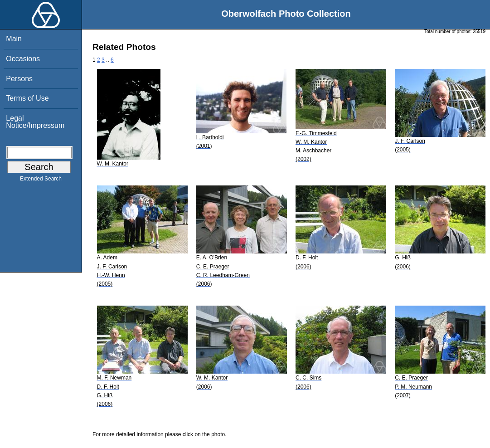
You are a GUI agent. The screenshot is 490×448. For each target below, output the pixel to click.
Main (14, 39)
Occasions (23, 59)
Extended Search (41, 180)
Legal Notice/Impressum (35, 122)
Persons (19, 79)
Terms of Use (27, 98)
